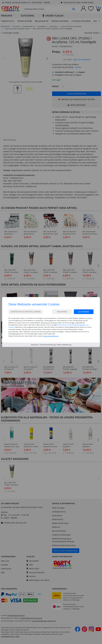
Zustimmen (84, 312)
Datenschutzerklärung (48, 345)
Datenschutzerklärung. (51, 336)
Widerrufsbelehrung (64, 345)
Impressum (35, 345)
